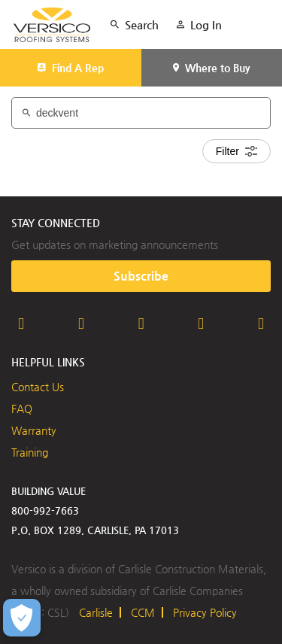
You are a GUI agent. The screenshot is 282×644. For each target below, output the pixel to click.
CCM (143, 612)
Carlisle (96, 612)
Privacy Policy (205, 612)
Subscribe (141, 276)
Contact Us (38, 387)
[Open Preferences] (22, 618)
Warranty (34, 430)
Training (30, 452)
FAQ (22, 409)
